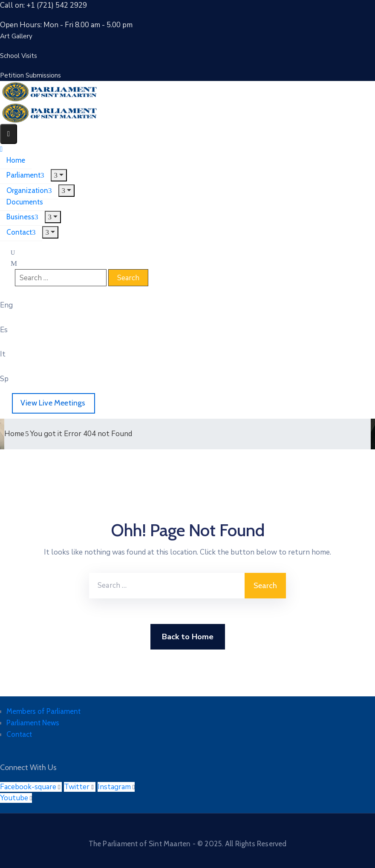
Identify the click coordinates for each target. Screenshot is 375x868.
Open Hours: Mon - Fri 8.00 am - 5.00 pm (66, 25)
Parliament (25, 175)
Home (16, 160)
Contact (21, 232)
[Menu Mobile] (9, 134)
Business (22, 217)
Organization (29, 190)
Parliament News (33, 723)
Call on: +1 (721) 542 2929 (43, 5)
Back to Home (188, 637)
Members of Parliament (43, 711)
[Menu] (59, 175)
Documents (25, 202)
